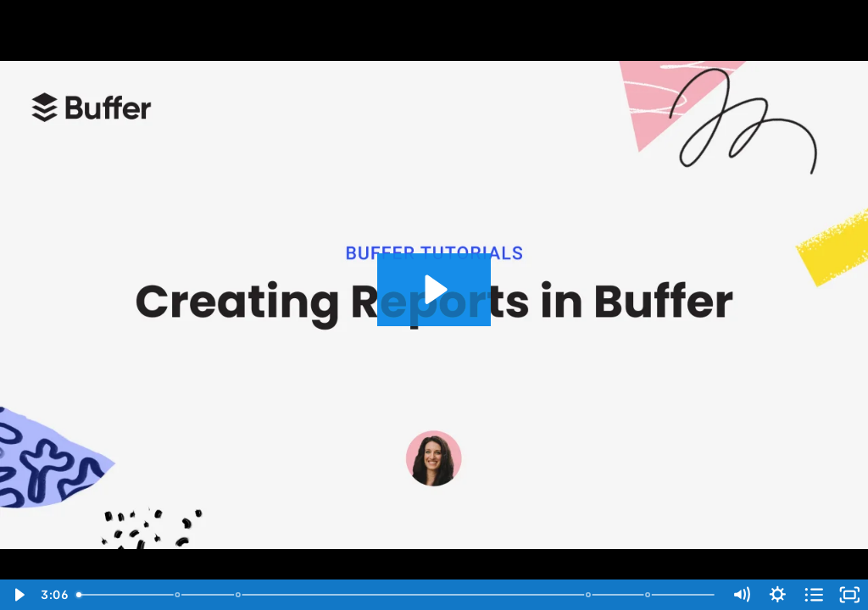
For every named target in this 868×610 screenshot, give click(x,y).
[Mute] (741, 595)
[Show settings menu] (778, 595)
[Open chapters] (814, 595)
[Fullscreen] (850, 595)
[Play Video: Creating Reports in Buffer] (434, 289)
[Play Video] (18, 595)
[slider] (397, 595)
